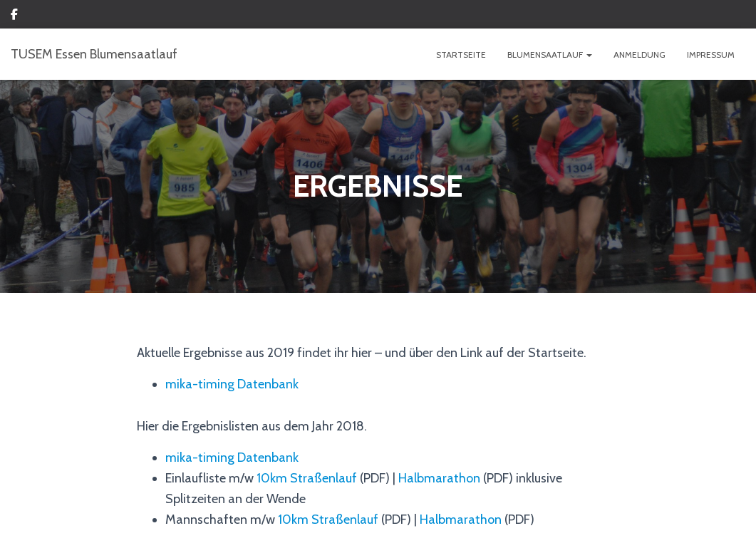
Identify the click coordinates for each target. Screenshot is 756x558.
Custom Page (14, 16)
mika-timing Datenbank (232, 384)
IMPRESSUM (711, 55)
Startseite (461, 55)
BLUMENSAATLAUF (550, 55)
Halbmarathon (439, 478)
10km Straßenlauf (307, 478)
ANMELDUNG (640, 55)
